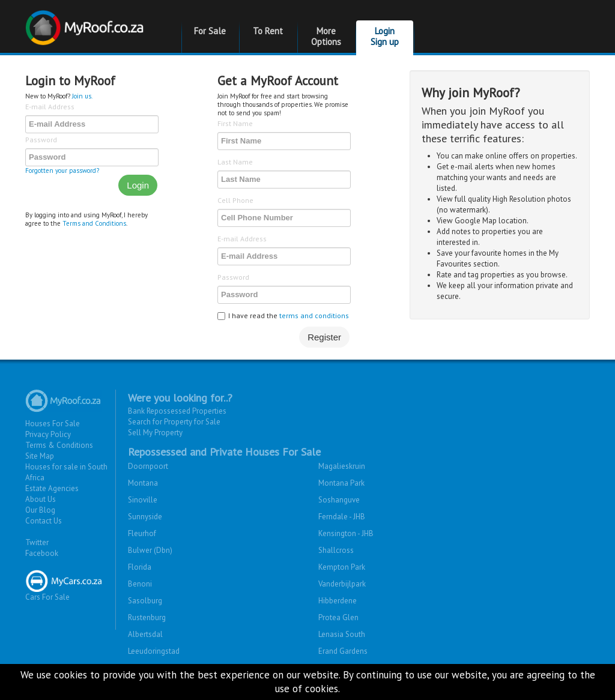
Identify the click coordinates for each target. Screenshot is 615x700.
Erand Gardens (343, 651)
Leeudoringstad (154, 651)
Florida (140, 567)
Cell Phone (235, 200)
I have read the (283, 315)
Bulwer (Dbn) (150, 550)
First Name (235, 123)
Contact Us (44, 521)
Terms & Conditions (59, 445)
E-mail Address (50, 107)
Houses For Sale (53, 424)
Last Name (235, 162)
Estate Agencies (52, 488)
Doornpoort (148, 466)
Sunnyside (145, 517)
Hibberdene (338, 601)
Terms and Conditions (94, 223)
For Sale (210, 31)
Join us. (82, 96)
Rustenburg (147, 617)
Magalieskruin (342, 466)
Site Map (40, 456)
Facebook (42, 553)
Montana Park (341, 483)
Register (324, 337)
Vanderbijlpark (342, 584)
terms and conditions (314, 315)
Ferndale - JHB (342, 517)
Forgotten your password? (62, 170)
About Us (41, 499)
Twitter (37, 542)
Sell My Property (155, 433)
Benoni (140, 584)
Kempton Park (342, 567)
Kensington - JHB (346, 533)
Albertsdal (145, 634)
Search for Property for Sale (174, 422)
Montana (143, 483)
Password (41, 140)
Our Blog (40, 510)
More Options (326, 36)
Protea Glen (338, 617)
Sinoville (143, 500)
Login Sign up (385, 36)
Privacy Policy (48, 434)
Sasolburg (145, 601)
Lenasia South (342, 634)
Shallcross (336, 550)
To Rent (268, 31)
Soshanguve (339, 500)
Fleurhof (142, 533)
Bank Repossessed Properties (177, 411)
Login (138, 185)
